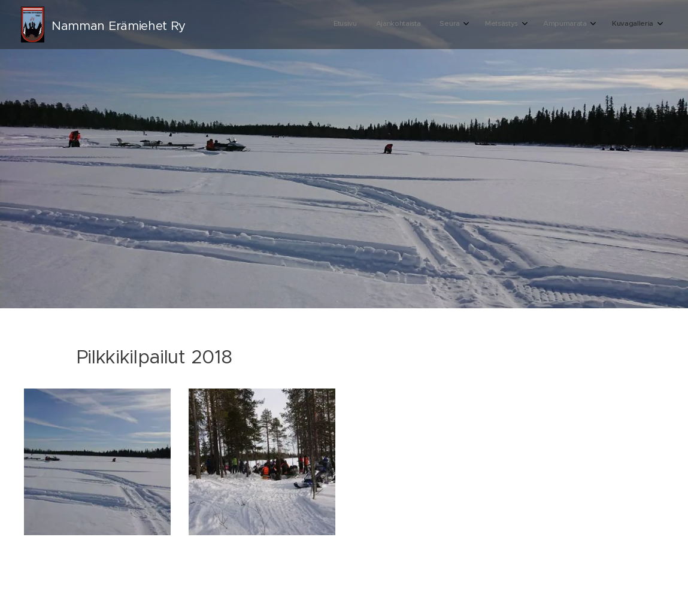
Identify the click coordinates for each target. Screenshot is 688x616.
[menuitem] (543, 25)
